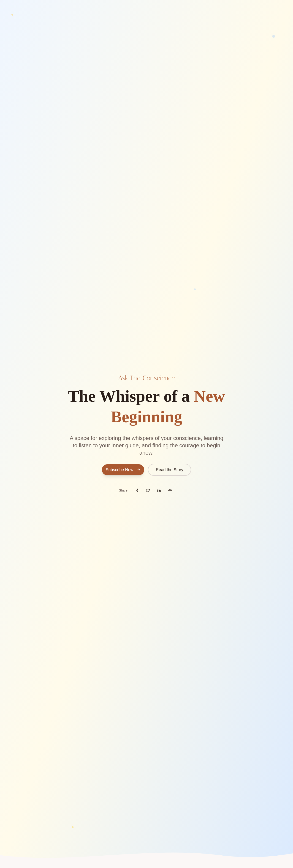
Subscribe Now (123, 470)
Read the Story (169, 470)
